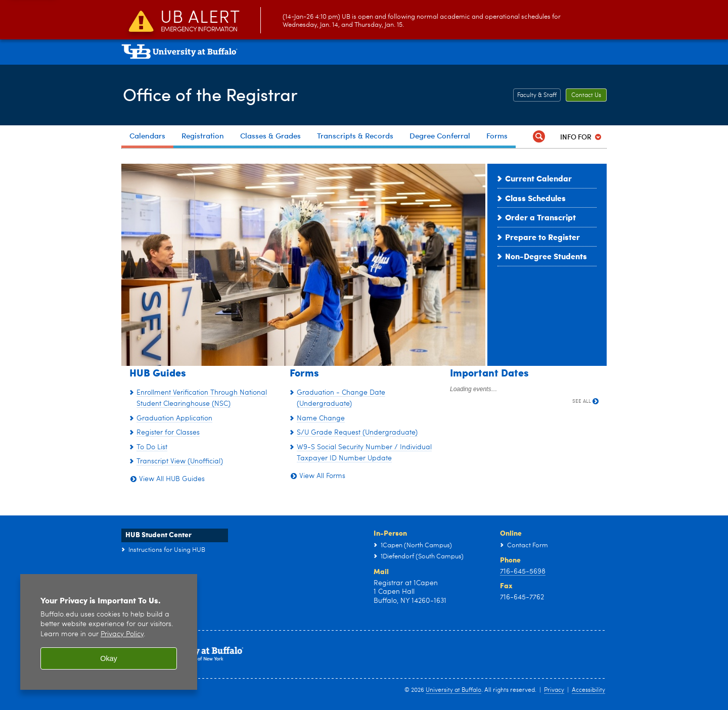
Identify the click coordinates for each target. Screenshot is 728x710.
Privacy (554, 690)
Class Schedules (535, 198)
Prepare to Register (542, 237)
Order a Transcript (540, 217)
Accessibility (588, 690)
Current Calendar (538, 178)
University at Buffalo (453, 690)
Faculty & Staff (537, 96)
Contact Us (586, 96)
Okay (109, 658)
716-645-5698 (523, 572)
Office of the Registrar (213, 94)
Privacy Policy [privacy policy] (122, 634)
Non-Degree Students (546, 256)
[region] (109, 632)
